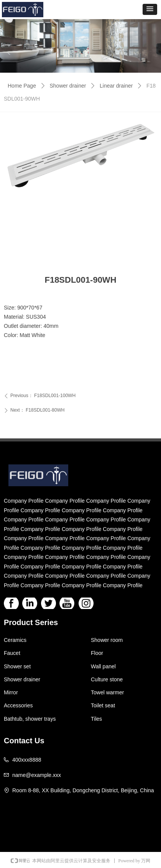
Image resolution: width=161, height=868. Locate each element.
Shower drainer (68, 86)
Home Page (22, 86)
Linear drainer (116, 86)
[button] (150, 9)
